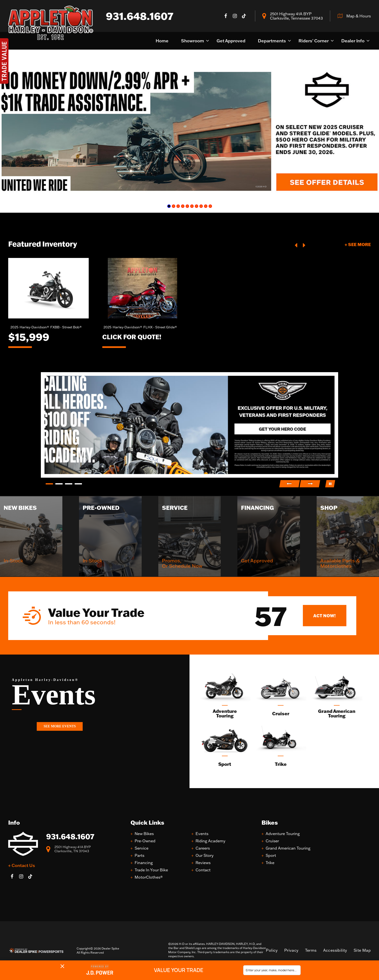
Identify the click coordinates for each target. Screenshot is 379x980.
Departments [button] (272, 41)
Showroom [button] (193, 41)
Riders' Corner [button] (314, 41)
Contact (203, 870)
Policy (272, 950)
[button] (296, 245)
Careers (203, 848)
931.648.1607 (70, 836)
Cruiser (272, 841)
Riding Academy (210, 841)
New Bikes (144, 834)
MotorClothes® (149, 877)
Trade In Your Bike (151, 870)
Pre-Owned (145, 841)
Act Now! (324, 616)
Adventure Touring (283, 834)
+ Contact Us (22, 865)
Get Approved (231, 41)
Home (162, 41)
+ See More (358, 244)
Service (142, 848)
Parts (139, 856)
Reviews (203, 863)
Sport (271, 856)
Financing (144, 863)
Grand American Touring (288, 848)
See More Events (60, 726)
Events (202, 834)
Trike (270, 863)
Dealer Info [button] (353, 41)
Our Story (204, 856)
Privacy (291, 950)
